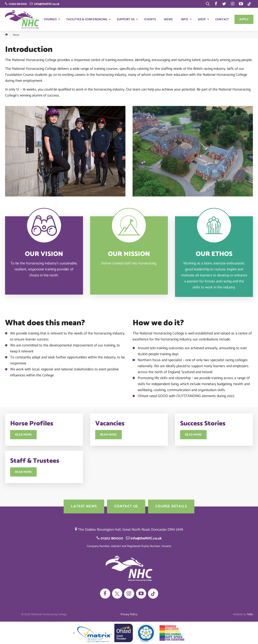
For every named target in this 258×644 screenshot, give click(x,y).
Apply (244, 19)
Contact (222, 19)
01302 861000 (16, 4)
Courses (50, 19)
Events (150, 19)
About (16, 35)
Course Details (171, 506)
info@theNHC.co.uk (45, 4)
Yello (250, 614)
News (168, 19)
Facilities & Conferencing (87, 19)
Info (185, 19)
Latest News (84, 506)
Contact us (126, 506)
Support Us (126, 19)
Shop (202, 19)
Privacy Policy (129, 614)
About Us (27, 19)
